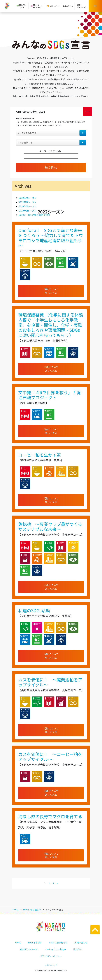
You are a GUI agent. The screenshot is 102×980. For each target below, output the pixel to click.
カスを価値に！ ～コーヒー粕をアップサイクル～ (50, 757)
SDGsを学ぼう (35, 942)
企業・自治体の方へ (82, 6)
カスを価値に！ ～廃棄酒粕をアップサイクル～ (50, 682)
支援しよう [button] (52, 6)
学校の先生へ (68, 6)
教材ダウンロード (29, 949)
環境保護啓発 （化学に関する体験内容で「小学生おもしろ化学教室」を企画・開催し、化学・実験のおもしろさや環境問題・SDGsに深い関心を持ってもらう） (51, 325)
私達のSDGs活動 (34, 610)
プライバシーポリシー (51, 956)
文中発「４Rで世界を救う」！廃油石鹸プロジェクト (49, 395)
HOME (18, 942)
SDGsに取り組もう (58, 942)
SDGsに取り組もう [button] (36, 6)
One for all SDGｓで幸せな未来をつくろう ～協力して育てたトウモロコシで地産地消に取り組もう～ (51, 238)
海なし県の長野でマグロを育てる (50, 816)
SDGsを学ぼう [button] (21, 6)
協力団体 (77, 949)
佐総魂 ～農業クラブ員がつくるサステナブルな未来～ (50, 527)
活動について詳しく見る (51, 291)
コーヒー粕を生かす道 (40, 455)
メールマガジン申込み (55, 949)
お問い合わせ (81, 942)
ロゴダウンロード (51, 965)
